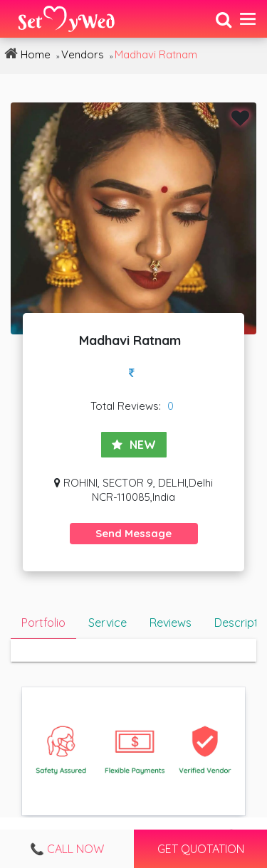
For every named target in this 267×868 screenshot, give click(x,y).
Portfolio (43, 623)
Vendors (83, 54)
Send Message (133, 533)
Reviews (171, 623)
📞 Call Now (67, 849)
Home (25, 54)
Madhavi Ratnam (156, 54)
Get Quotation (200, 849)
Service (108, 623)
